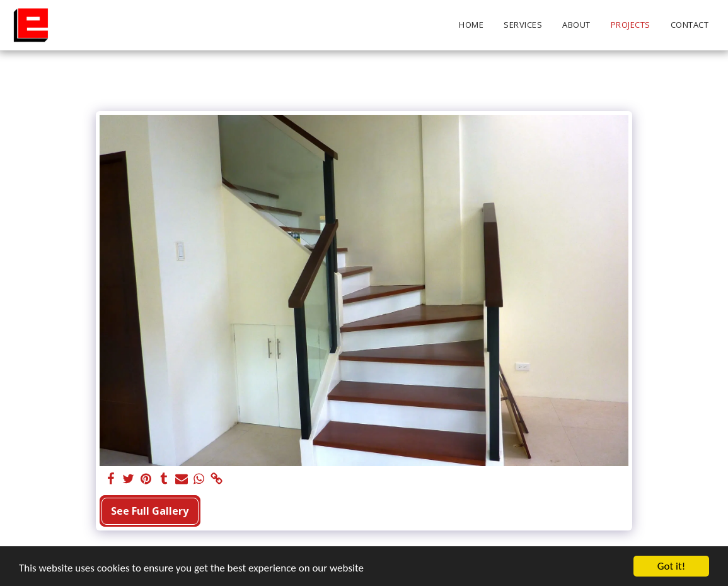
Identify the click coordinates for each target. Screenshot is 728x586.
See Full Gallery (150, 511)
